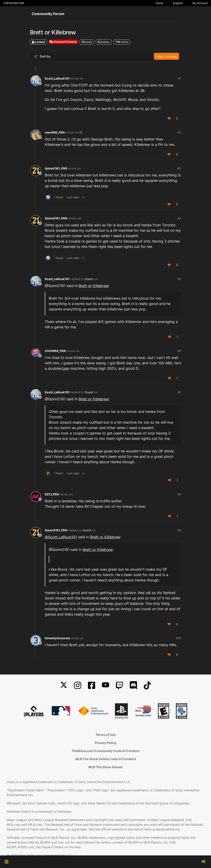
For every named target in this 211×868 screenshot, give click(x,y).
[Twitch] (119, 685)
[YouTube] (105, 685)
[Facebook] (92, 685)
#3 (179, 168)
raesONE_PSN (55, 132)
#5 (179, 279)
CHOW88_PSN (55, 351)
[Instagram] (78, 685)
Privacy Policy (105, 743)
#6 (179, 351)
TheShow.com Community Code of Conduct (105, 751)
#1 (180, 78)
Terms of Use (106, 735)
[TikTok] (147, 685)
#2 (179, 132)
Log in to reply (166, 56)
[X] (64, 685)
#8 (179, 494)
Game (159, 3)
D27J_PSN (52, 494)
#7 (179, 392)
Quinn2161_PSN (56, 168)
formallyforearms (57, 638)
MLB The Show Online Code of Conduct (106, 759)
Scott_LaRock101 (57, 78)
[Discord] (133, 685)
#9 (179, 530)
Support (178, 3)
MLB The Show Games (105, 767)
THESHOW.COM (14, 3)
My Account (200, 3)
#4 (179, 218)
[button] (6, 862)
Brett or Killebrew (94, 286)
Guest (89, 279)
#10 (179, 638)
